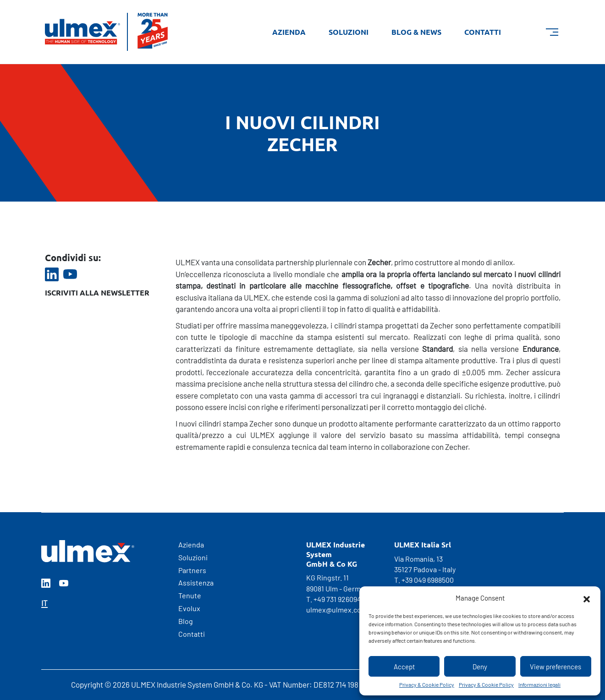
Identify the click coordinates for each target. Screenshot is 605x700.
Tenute (190, 595)
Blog (186, 621)
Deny (480, 667)
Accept (404, 667)
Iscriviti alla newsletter (97, 293)
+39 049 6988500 (428, 580)
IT (44, 603)
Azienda (289, 32)
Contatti (483, 32)
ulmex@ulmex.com (337, 610)
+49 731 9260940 (339, 599)
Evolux (189, 608)
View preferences (555, 667)
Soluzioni (349, 32)
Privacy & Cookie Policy (427, 684)
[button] (587, 598)
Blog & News (416, 32)
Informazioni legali (539, 684)
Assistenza (196, 582)
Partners (192, 570)
